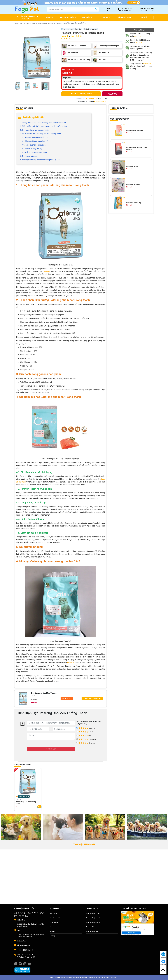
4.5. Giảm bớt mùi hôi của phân (34, 152)
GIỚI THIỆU (49, 17)
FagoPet (71, 663)
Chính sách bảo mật (92, 927)
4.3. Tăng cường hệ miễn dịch (34, 145)
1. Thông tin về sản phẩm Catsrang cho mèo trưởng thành (43, 123)
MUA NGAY (112, 94)
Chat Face (163, 962)
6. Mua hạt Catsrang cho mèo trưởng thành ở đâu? (40, 160)
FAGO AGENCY (112, 977)
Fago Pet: (67, 78)
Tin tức (52, 931)
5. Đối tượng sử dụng (29, 156)
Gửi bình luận (51, 749)
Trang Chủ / (19, 23)
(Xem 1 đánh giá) (76, 36)
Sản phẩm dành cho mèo (72, 29)
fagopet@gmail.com (25, 950)
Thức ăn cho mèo (29, 23)
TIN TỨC (106, 17)
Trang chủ (53, 913)
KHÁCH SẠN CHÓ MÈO (68, 17)
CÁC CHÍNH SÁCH (125, 17)
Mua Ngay (67, 699)
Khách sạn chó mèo (57, 918)
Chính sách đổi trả (92, 931)
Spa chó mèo (55, 922)
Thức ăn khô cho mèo (46, 23)
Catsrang (47, 271)
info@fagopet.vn (24, 945)
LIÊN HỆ (144, 17)
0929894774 (147, 64)
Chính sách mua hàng (93, 913)
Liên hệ (52, 936)
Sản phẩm (53, 927)
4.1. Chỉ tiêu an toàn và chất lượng (36, 137)
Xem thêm (138, 36)
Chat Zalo (163, 955)
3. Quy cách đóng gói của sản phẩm (35, 130)
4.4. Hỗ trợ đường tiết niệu (32, 149)
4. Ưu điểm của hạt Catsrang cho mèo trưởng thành (41, 134)
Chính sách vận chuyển (93, 918)
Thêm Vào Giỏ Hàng (92, 699)
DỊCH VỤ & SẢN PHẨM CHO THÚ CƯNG (25, 17)
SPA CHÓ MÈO (87, 17)
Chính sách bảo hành (93, 922)
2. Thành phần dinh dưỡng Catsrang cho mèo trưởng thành (44, 126)
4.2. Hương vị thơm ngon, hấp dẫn (36, 141)
